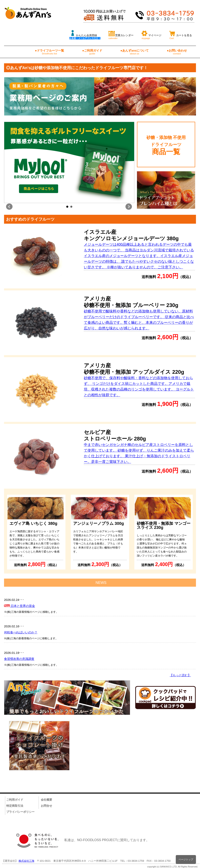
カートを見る (181, 34)
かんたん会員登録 (85, 34)
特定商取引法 (15, 806)
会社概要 (46, 800)
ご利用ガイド (15, 800)
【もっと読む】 (180, 675)
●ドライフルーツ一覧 (49, 52)
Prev (9, 207)
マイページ (152, 34)
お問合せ (46, 806)
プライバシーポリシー (20, 812)
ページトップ (186, 859)
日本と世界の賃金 (19, 606)
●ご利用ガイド (92, 52)
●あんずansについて (135, 52)
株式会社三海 (26, 861)
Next (129, 207)
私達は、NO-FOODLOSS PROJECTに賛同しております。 (81, 840)
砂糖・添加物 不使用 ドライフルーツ (166, 145)
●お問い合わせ (177, 52)
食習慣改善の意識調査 (19, 659)
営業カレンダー (121, 34)
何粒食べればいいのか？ (21, 632)
